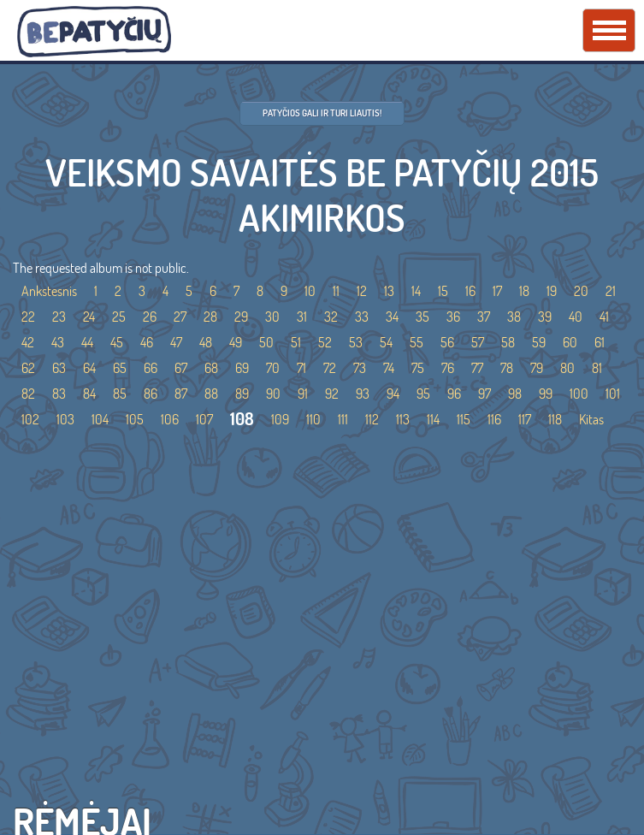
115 (464, 419)
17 (497, 291)
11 (336, 291)
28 (210, 317)
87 (181, 394)
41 (604, 317)
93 (363, 394)
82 (28, 394)
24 (89, 317)
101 (613, 394)
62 (28, 368)
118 (555, 419)
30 (272, 317)
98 (515, 394)
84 (89, 394)
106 (170, 419)
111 (343, 419)
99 (546, 394)
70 (273, 368)
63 (59, 368)
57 (478, 342)
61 (600, 342)
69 (242, 368)
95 (423, 394)
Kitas (591, 419)
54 (386, 342)
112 (372, 419)
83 (59, 394)
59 (539, 342)
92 (332, 394)
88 (211, 394)
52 (325, 342)
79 (537, 368)
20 (581, 291)
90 (273, 394)
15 (443, 291)
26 (150, 317)
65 (120, 368)
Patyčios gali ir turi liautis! (322, 113)
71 (301, 368)
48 (206, 342)
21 (611, 291)
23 (59, 317)
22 (28, 317)
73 (360, 368)
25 (119, 317)
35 (422, 317)
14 (416, 291)
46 (147, 342)
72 (330, 368)
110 (313, 419)
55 (417, 342)
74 (389, 368)
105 (135, 419)
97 (484, 394)
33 (362, 317)
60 (570, 342)
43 (58, 342)
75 (418, 368)
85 (120, 394)
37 (484, 317)
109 (280, 419)
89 (242, 394)
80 (567, 368)
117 (525, 419)
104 (100, 419)
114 (433, 419)
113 (403, 419)
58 (508, 342)
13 (389, 291)
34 (392, 317)
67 (181, 368)
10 (310, 291)
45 (117, 342)
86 (151, 394)
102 (30, 419)
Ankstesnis (49, 291)
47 (176, 342)
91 (303, 394)
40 (576, 317)
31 (302, 317)
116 (494, 419)
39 (545, 317)
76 (448, 368)
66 (151, 368)
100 (579, 394)
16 (470, 291)
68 (211, 368)
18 (524, 291)
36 (453, 317)
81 (597, 368)
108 (242, 419)
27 (180, 317)
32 (331, 317)
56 (447, 342)
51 (296, 342)
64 (89, 368)
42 (28, 342)
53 (356, 342)
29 (241, 317)
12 (362, 291)
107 (204, 419)
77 (477, 368)
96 (454, 394)
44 (87, 342)
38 (514, 317)
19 (552, 291)
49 (236, 342)
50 (266, 342)
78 (507, 368)
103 (65, 419)
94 (393, 394)
